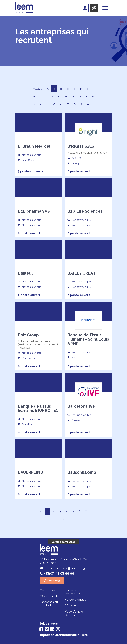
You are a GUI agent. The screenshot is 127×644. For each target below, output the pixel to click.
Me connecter (48, 590)
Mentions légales (75, 600)
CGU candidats (74, 605)
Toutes (37, 89)
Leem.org (53, 580)
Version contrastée (64, 542)
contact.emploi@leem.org (64, 568)
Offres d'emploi (50, 596)
